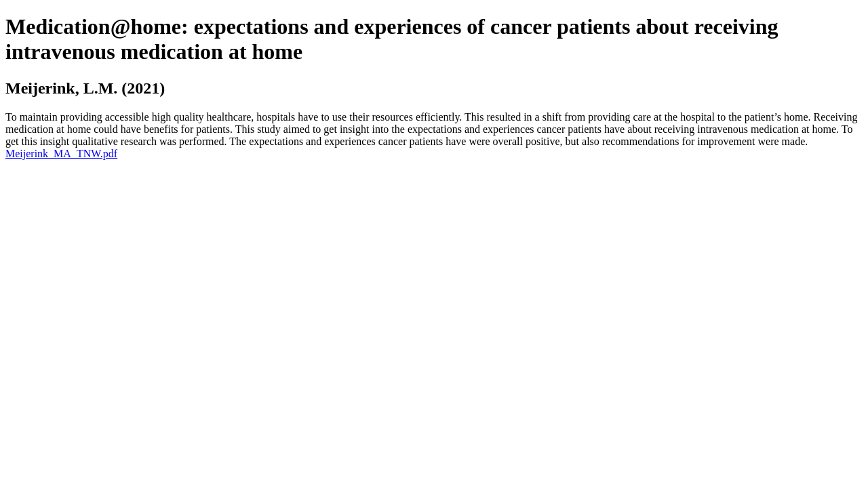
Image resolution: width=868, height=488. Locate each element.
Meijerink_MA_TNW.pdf (61, 154)
